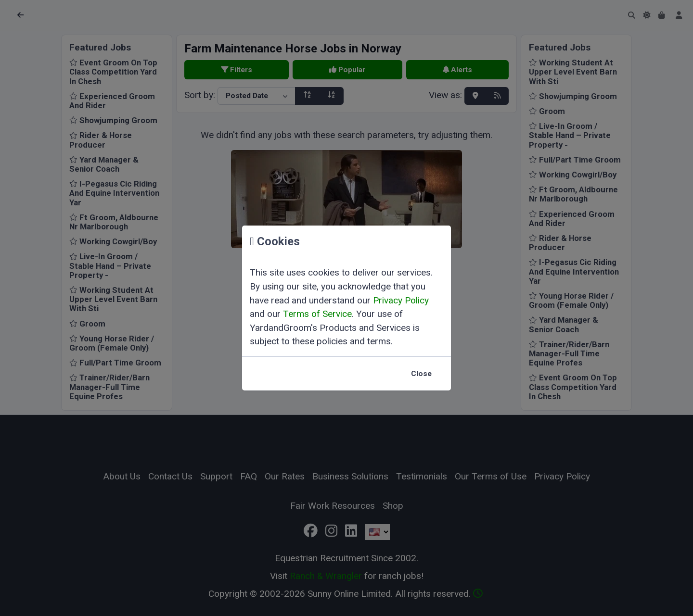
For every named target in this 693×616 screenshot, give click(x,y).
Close (421, 374)
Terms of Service (317, 314)
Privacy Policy (401, 300)
